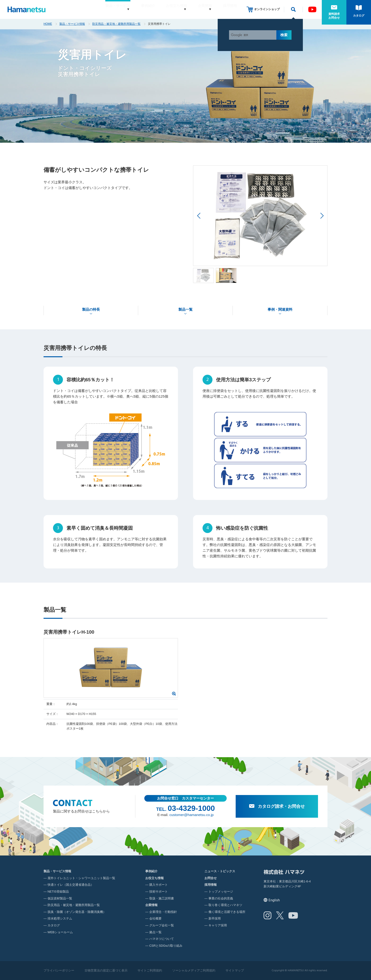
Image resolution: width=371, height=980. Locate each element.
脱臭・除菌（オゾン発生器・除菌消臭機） (77, 912)
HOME (48, 24)
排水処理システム (60, 918)
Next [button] (322, 216)
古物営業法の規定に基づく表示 (106, 970)
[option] (260, 216)
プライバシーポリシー (59, 970)
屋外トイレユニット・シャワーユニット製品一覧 (81, 878)
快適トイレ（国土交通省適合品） (71, 885)
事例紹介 (139, 9)
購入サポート (159, 885)
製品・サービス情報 (72, 24)
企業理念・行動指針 (163, 912)
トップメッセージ (221, 892)
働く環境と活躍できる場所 (227, 912)
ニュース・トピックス (220, 871)
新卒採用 (215, 918)
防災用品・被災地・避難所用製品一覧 (116, 24)
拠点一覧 (155, 932)
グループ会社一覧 (162, 925)
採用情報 (230, 9)
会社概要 (155, 918)
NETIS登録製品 (58, 892)
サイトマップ (235, 970)
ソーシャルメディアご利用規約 (194, 970)
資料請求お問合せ (334, 16)
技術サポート (159, 892)
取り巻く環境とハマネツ (225, 905)
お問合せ (211, 878)
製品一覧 (185, 309)
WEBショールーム (60, 932)
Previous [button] (199, 216)
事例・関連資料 (280, 309)
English (274, 900)
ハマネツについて (162, 939)
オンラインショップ (267, 9)
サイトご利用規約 (150, 970)
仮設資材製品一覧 (60, 898)
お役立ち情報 (168, 9)
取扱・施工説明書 (162, 898)
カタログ (359, 16)
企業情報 (200, 9)
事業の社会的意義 (221, 898)
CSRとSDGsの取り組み (166, 946)
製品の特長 (91, 309)
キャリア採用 (218, 925)
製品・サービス (104, 9)
